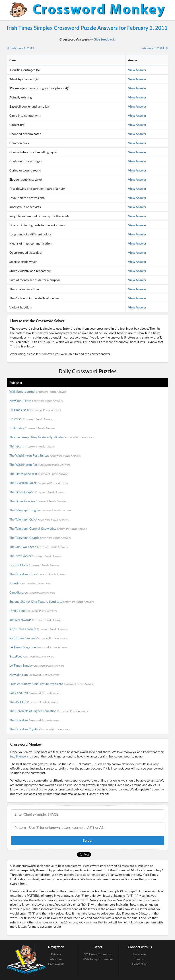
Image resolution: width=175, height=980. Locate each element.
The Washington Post (40, 464)
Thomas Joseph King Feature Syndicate (52, 437)
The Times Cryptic (37, 492)
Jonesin (30, 583)
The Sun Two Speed (38, 547)
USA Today (32, 428)
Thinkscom (32, 446)
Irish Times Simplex (38, 638)
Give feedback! (104, 39)
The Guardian (34, 720)
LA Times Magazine (38, 647)
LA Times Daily (35, 410)
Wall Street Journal (38, 391)
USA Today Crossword (98, 959)
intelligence (18, 756)
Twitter (140, 959)
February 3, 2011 (154, 48)
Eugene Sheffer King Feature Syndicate (51, 601)
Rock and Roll (34, 693)
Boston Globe (34, 565)
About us (56, 959)
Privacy (56, 954)
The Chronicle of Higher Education (49, 711)
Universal (31, 419)
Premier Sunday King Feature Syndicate (52, 684)
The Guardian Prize (38, 574)
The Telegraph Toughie (40, 510)
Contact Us (140, 964)
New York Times (36, 401)
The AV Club (34, 702)
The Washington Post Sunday (45, 455)
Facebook (140, 954)
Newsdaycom (34, 675)
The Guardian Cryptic (40, 729)
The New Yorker (36, 556)
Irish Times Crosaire (38, 629)
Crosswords (56, 964)
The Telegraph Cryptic (40, 538)
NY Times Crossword (98, 954)
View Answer (137, 70)
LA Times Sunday (37, 665)
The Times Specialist (39, 474)
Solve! (87, 840)
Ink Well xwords (36, 620)
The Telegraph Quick (39, 519)
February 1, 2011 (21, 48)
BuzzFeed (32, 656)
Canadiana (32, 592)
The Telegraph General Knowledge (48, 528)
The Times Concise (38, 501)
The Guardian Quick (39, 483)
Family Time (33, 611)
